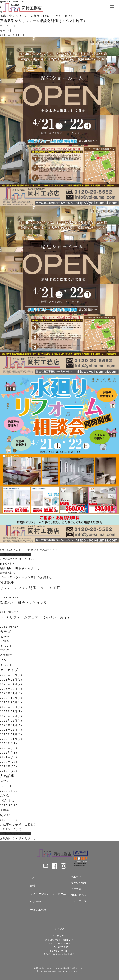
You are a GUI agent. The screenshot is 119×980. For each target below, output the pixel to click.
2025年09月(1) (11, 707)
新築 (33, 886)
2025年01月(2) (11, 739)
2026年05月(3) (11, 680)
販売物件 (6, 655)
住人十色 (36, 902)
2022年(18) (9, 753)
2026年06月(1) (11, 675)
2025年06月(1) (11, 721)
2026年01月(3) (11, 693)
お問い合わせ (79, 895)
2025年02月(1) (11, 734)
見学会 (5, 637)
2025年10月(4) (11, 702)
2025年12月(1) (11, 698)
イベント (6, 30)
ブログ (5, 650)
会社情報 (76, 889)
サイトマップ (79, 901)
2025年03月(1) (11, 730)
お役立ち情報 (79, 883)
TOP (33, 878)
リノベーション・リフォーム (48, 894)
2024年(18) (9, 744)
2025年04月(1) (11, 725)
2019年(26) (9, 766)
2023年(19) (9, 748)
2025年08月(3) (11, 712)
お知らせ (6, 641)
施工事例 (76, 877)
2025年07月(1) (11, 716)
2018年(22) (9, 771)
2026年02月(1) (11, 689)
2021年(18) (9, 757)
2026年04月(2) (11, 684)
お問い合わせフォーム (15, 555)
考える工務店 (38, 910)
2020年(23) (9, 762)
